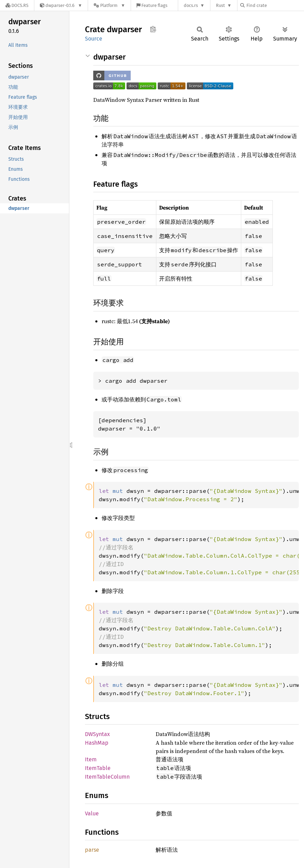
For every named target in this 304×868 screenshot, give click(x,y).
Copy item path (153, 29)
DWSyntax (97, 734)
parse (92, 850)
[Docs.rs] (17, 5)
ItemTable (98, 768)
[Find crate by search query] (275, 5)
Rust (220, 5)
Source (94, 39)
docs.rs (191, 5)
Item (91, 759)
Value (92, 813)
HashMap (97, 743)
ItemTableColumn (107, 777)
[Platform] (109, 5)
